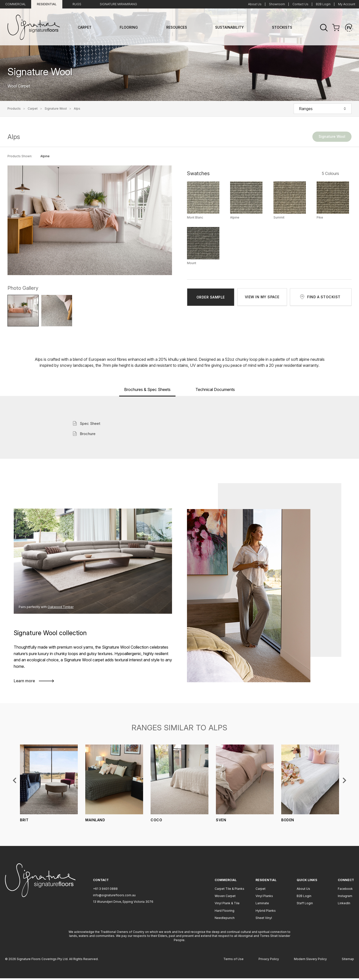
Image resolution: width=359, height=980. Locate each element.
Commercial (16, 4)
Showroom (277, 4)
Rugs (77, 4)
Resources (177, 27)
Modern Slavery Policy (310, 961)
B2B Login (323, 4)
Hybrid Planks (266, 912)
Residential (47, 4)
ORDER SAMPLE (211, 297)
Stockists (282, 27)
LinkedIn (344, 905)
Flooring (129, 27)
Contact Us (300, 4)
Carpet (85, 27)
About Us (255, 4)
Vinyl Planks (264, 898)
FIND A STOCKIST (324, 297)
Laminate (262, 905)
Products (14, 109)
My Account (347, 4)
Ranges (323, 109)
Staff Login (305, 905)
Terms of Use (233, 961)
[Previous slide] (15, 782)
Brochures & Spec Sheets (147, 389)
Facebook (345, 890)
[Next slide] (344, 782)
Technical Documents (215, 389)
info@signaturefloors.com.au (114, 897)
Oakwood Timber (58, 607)
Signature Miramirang (118, 4)
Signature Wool (56, 109)
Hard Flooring (224, 912)
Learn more (33, 682)
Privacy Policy (269, 961)
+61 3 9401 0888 (105, 890)
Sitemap (348, 961)
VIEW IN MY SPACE (262, 297)
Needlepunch (225, 920)
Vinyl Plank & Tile (227, 905)
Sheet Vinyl (264, 920)
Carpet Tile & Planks (229, 890)
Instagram (345, 898)
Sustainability (229, 27)
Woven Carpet (225, 898)
